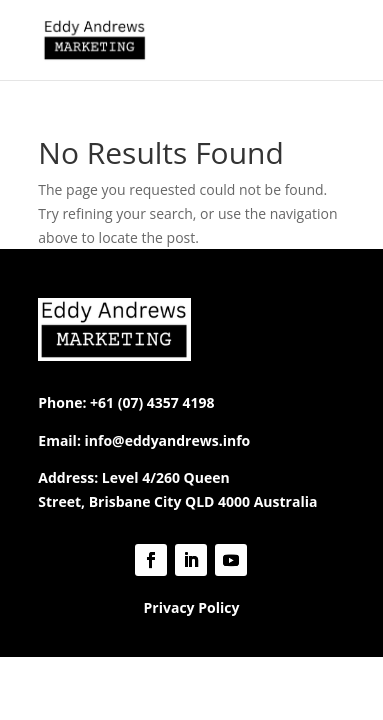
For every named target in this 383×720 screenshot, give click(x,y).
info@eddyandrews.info (168, 440)
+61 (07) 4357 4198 (152, 402)
